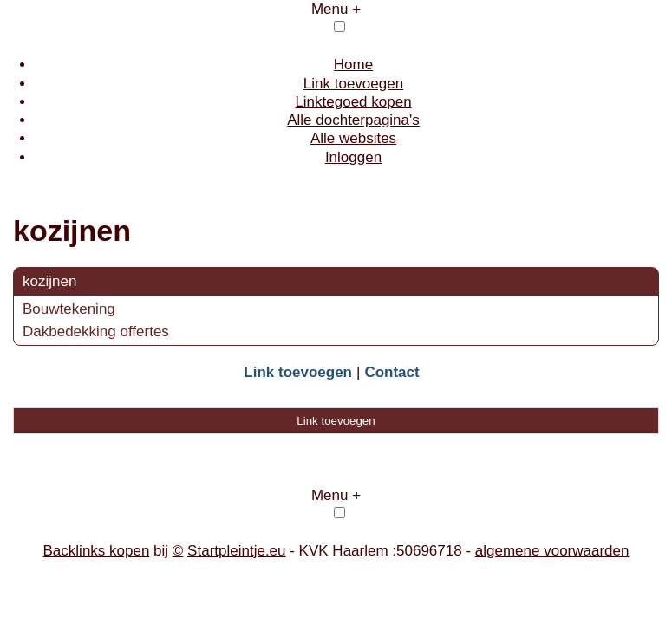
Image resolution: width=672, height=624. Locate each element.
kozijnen (49, 281)
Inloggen (353, 157)
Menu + (336, 9)
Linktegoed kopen (353, 102)
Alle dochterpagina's (353, 120)
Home (353, 65)
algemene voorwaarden (552, 551)
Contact (391, 372)
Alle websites (353, 138)
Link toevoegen (353, 84)
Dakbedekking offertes (96, 331)
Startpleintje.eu (236, 551)
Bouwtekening (69, 309)
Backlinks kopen (97, 551)
